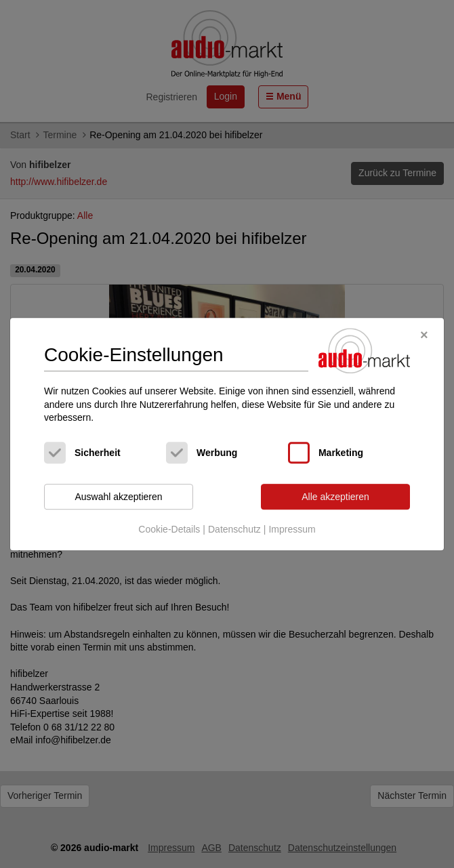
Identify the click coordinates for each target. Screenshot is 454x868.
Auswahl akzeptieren (118, 497)
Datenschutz (234, 530)
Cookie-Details (169, 530)
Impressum (292, 530)
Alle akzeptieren (335, 497)
